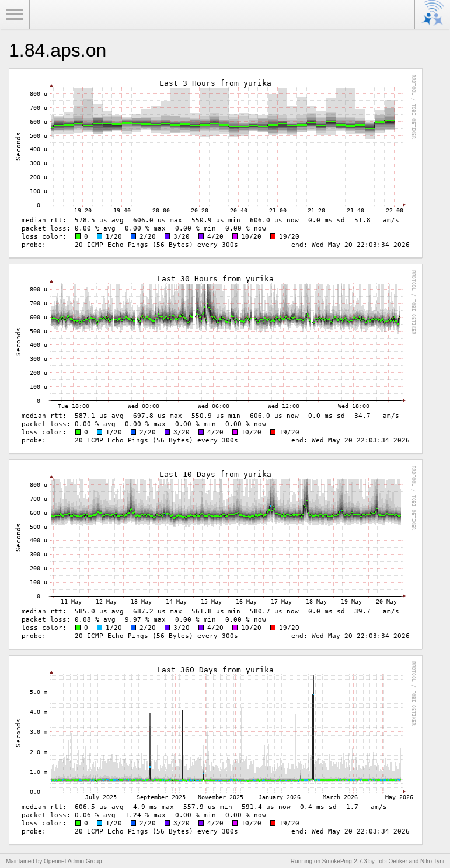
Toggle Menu (15, 15)
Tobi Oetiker (391, 861)
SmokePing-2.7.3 (345, 861)
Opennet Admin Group (73, 861)
